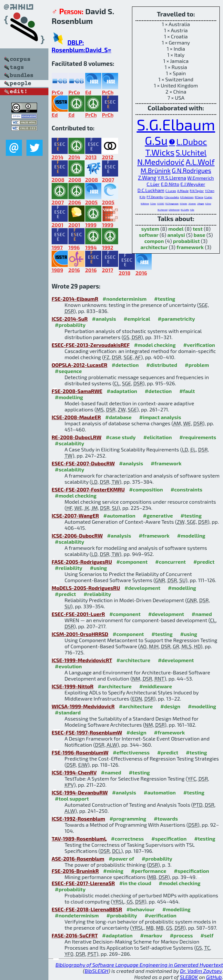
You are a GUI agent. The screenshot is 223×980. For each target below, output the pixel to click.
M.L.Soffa (185, 210)
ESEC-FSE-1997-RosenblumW (87, 732)
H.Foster (183, 203)
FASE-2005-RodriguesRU (82, 562)
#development (142, 588)
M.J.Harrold (162, 210)
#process (181, 935)
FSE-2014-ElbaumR (75, 299)
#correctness (127, 839)
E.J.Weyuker (193, 184)
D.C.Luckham (151, 190)
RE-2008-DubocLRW (76, 437)
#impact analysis (160, 417)
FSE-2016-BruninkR (75, 871)
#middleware (156, 686)
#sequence (68, 371)
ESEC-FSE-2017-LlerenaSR (83, 883)
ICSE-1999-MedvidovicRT (82, 660)
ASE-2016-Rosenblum (78, 859)
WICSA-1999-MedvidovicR (83, 706)
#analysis (104, 319)
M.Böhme (145, 203)
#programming (128, 818)
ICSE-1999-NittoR (73, 686)
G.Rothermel (174, 210)
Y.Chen (210, 191)
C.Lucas (171, 191)
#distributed (162, 365)
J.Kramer (192, 203)
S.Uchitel (191, 152)
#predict (204, 562)
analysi (176, 235)
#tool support (72, 798)
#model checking (155, 345)
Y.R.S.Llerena (172, 178)
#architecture (133, 660)
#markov (151, 935)
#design (170, 706)
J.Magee (201, 203)
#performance (149, 871)
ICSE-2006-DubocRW (77, 535)
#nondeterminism (125, 299)
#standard (68, 712)
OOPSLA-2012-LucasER (80, 365)
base (199, 235)
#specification (169, 839)
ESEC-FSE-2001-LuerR (78, 614)
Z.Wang (147, 177)
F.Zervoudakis (172, 197)
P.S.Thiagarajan (172, 203)
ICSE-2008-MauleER (76, 417)
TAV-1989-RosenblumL (79, 839)
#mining (113, 871)
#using (99, 568)
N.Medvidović (161, 162)
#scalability (70, 443)
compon (154, 241)
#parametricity (176, 319)
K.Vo (142, 197)
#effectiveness (131, 752)
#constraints (186, 489)
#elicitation (157, 437)
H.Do (192, 210)
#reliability (69, 568)
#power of (122, 859)
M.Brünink (156, 170)
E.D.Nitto (170, 184)
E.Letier (208, 197)
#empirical (137, 319)
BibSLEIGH (96, 971)
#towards (166, 818)
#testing (164, 299)
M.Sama (199, 197)
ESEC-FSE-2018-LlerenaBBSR (87, 909)
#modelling (69, 397)
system (150, 229)
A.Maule (183, 191)
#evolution (68, 666)
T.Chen (153, 203)
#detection (125, 365)
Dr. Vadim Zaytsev (201, 971)
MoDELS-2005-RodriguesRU (86, 588)
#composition (146, 489)
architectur (154, 247)
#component (132, 562)
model (176, 229)
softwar (149, 235)
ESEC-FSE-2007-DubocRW (83, 463)
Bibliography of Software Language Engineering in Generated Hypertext (139, 965)
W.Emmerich (200, 178)
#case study (121, 437)
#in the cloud (135, 883)
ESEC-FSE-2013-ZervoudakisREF (91, 345)
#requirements (198, 437)
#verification (199, 345)
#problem (197, 365)
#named (202, 614)
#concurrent (171, 562)
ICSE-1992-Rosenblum (78, 818)
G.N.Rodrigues (191, 171)
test (198, 229)
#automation (119, 515)
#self (207, 935)
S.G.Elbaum (176, 124)
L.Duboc (192, 141)
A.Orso (208, 203)
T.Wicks (160, 152)
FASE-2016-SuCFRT (75, 935)
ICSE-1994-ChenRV (74, 772)
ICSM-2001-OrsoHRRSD (80, 634)
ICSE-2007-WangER (75, 515)
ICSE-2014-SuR (70, 319)
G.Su (156, 140)
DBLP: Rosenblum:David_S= (81, 46)
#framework (166, 463)
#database (118, 417)
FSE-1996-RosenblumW (80, 752)
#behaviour (141, 909)
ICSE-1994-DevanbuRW (80, 792)
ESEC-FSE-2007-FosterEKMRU (88, 489)
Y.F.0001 (161, 203)
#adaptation (122, 391)
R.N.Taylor (197, 191)
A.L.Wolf (200, 162)
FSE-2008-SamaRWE (77, 391)
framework (190, 247)
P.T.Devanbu (155, 197)
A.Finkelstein (187, 197)
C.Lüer (153, 184)
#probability (70, 325)
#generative (158, 515)
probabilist (186, 241)
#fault (187, 391)
